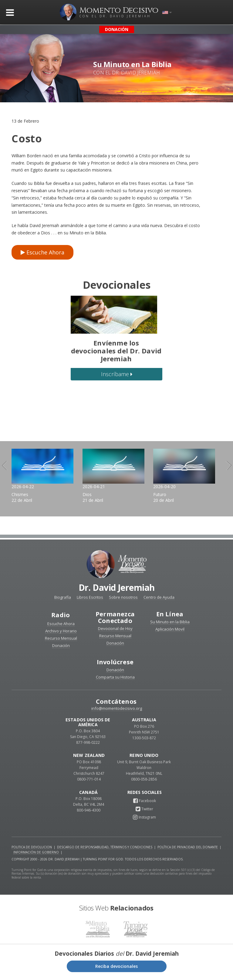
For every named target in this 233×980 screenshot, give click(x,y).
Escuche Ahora (42, 252)
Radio (61, 617)
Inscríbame (117, 374)
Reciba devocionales (116, 968)
